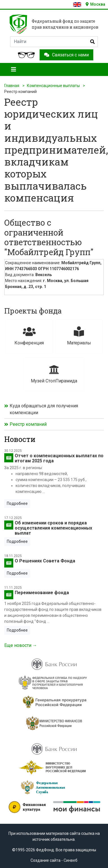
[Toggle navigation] (14, 69)
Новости (20, 439)
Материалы (79, 336)
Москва (95, 4)
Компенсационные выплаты (53, 86)
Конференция (29, 336)
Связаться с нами (66, 55)
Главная (12, 86)
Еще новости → (21, 645)
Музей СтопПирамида (54, 374)
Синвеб (71, 860)
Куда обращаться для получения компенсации (44, 409)
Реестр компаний (28, 424)
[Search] (54, 42)
